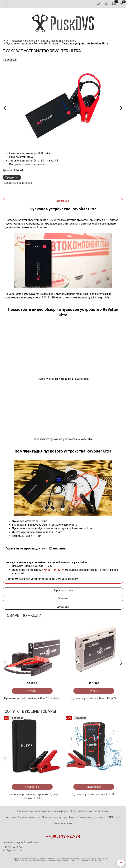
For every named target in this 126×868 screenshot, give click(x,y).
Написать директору (54, 817)
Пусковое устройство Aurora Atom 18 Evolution (32, 698)
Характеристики (63, 590)
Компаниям (84, 817)
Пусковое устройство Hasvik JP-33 (94, 794)
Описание (63, 201)
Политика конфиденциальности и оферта (43, 811)
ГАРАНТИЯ (114, 817)
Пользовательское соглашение (89, 811)
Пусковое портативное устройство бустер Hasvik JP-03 (32, 796)
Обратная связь (63, 823)
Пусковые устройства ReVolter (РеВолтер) (32, 44)
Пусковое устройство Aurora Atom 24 (94, 698)
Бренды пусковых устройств (59, 41)
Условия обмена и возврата (23, 817)
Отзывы (63, 598)
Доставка (63, 607)
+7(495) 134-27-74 (53, 570)
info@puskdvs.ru (12, 850)
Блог (72, 817)
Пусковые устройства (23, 41)
